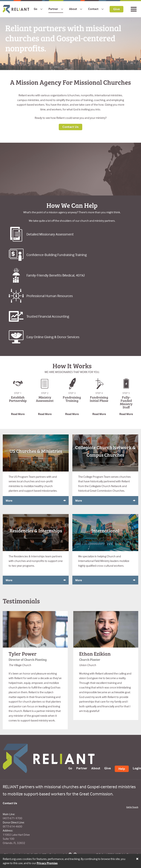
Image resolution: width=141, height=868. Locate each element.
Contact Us (70, 127)
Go (36, 9)
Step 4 (99, 393)
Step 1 (18, 393)
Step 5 (126, 393)
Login (137, 768)
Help (122, 769)
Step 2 (45, 393)
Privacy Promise (47, 863)
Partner (53, 9)
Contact (93, 9)
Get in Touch (132, 807)
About (73, 9)
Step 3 (72, 393)
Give (116, 9)
